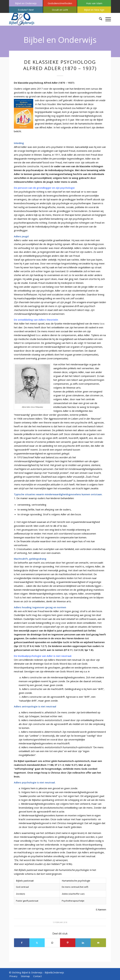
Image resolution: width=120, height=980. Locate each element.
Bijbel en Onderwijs (26, 3)
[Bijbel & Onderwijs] (50, 19)
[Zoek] (99, 19)
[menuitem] (26, 3)
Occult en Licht (60, 10)
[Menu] (107, 19)
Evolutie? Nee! (26, 10)
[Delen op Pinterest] (68, 943)
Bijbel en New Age (94, 10)
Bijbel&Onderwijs (54, 972)
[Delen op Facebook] (22, 943)
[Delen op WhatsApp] (52, 943)
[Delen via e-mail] (98, 943)
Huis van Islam (94, 3)
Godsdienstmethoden (60, 3)
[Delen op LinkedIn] (83, 943)
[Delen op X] (37, 943)
